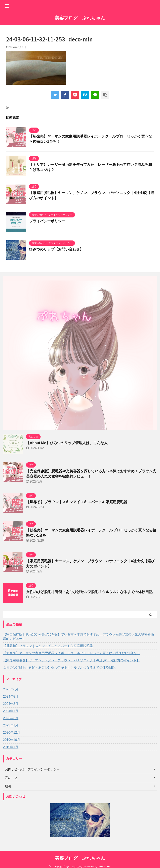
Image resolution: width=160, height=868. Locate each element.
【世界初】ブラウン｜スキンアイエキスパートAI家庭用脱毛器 (77, 502)
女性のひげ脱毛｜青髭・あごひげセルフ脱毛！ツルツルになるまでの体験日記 (89, 592)
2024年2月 (11, 704)
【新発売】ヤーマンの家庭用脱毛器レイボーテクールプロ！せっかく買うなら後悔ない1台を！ (71, 653)
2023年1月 (11, 725)
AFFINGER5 (104, 867)
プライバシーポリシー (47, 221)
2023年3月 (11, 718)
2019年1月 (11, 747)
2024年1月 (11, 711)
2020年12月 (12, 733)
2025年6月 (11, 689)
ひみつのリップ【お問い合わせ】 (56, 249)
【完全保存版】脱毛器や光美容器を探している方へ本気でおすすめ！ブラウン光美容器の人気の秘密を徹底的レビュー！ (78, 637)
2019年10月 (12, 740)
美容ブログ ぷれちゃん (80, 18)
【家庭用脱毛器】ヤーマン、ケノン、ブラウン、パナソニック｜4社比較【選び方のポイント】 (71, 660)
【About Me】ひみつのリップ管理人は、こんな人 (67, 443)
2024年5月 (11, 697)
